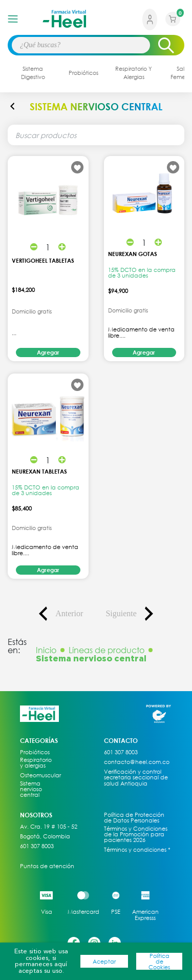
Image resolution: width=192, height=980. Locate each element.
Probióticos (35, 752)
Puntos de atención (47, 866)
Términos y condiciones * (137, 850)
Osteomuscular (37, 775)
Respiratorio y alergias (36, 763)
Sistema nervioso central (31, 789)
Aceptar (104, 961)
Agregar (48, 352)
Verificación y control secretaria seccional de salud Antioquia (136, 777)
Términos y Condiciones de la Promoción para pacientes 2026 (136, 834)
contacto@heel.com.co (137, 762)
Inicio (46, 650)
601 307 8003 (37, 846)
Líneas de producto (106, 650)
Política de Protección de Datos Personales (134, 818)
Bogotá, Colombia (45, 836)
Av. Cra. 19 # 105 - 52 (49, 827)
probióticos (83, 73)
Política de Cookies (159, 962)
